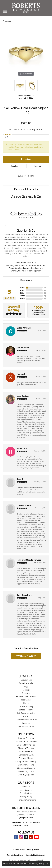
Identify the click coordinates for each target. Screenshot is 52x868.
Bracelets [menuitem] (26, 693)
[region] (26, 54)
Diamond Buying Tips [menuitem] (26, 745)
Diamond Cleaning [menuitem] (26, 765)
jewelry (8, 21)
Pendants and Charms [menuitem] (26, 697)
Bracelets (19, 268)
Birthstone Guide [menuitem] (26, 752)
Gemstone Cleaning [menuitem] (26, 768)
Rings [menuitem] (26, 687)
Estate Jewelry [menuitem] (26, 710)
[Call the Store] (26, 818)
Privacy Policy (26, 797)
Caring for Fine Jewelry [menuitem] (26, 762)
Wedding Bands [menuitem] (26, 683)
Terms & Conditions (15, 855)
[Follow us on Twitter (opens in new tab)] (26, 837)
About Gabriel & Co (26, 197)
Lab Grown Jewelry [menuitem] (26, 713)
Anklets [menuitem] (26, 717)
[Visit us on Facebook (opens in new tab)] (16, 837)
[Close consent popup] (48, 864)
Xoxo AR (21, 374)
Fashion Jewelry (35, 271)
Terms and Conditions (26, 800)
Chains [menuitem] (26, 703)
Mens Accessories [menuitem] (26, 727)
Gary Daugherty (25, 595)
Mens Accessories (28, 265)
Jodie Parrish (23, 348)
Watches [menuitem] (26, 723)
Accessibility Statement (35, 855)
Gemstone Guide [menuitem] (26, 755)
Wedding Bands (13, 265)
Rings (11, 268)
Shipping (14, 166)
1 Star (22, 299)
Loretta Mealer (24, 505)
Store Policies (26, 793)
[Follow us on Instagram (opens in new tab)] (21, 837)
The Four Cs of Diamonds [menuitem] (26, 742)
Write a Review (26, 656)
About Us (26, 787)
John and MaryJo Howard (29, 560)
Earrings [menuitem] (26, 690)
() (45, 287)
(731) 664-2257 (26, 98)
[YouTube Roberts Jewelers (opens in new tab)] (36, 837)
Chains (21, 271)
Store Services (26, 790)
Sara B (20, 479)
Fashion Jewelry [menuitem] (26, 707)
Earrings (27, 268)
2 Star (22, 296)
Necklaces (41, 265)
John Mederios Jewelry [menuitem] (26, 720)
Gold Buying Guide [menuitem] (26, 775)
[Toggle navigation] (5, 12)
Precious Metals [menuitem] (26, 758)
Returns (38, 166)
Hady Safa (22, 448)
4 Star (22, 290)
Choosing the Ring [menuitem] (26, 748)
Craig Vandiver (24, 328)
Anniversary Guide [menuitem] (26, 772)
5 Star (22, 287)
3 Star (22, 293)
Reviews (26, 280)
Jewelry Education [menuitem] (26, 738)
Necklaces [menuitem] (26, 700)
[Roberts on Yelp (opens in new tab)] (31, 837)
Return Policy (19, 850)
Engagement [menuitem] (26, 680)
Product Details (26, 189)
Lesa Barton (23, 396)
